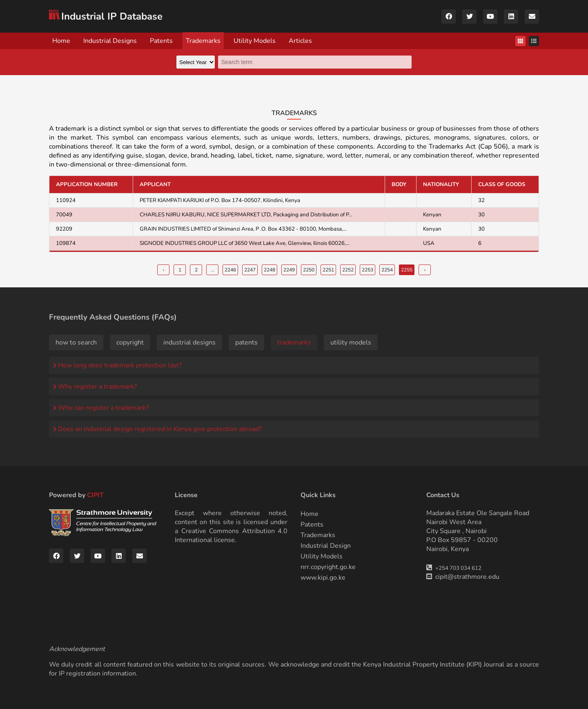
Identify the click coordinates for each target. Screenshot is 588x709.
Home (61, 41)
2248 (269, 270)
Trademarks (203, 41)
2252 (348, 270)
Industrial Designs (110, 41)
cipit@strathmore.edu (467, 577)
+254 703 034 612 (458, 568)
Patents (161, 41)
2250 (309, 270)
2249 (289, 270)
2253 (367, 270)
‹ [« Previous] (164, 270)
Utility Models (255, 41)
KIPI (474, 665)
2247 (250, 270)
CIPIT (95, 495)
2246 (230, 270)
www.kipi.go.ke (323, 578)
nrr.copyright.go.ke (328, 567)
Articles (300, 41)
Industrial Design (326, 546)
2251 (328, 270)
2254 (387, 270)
